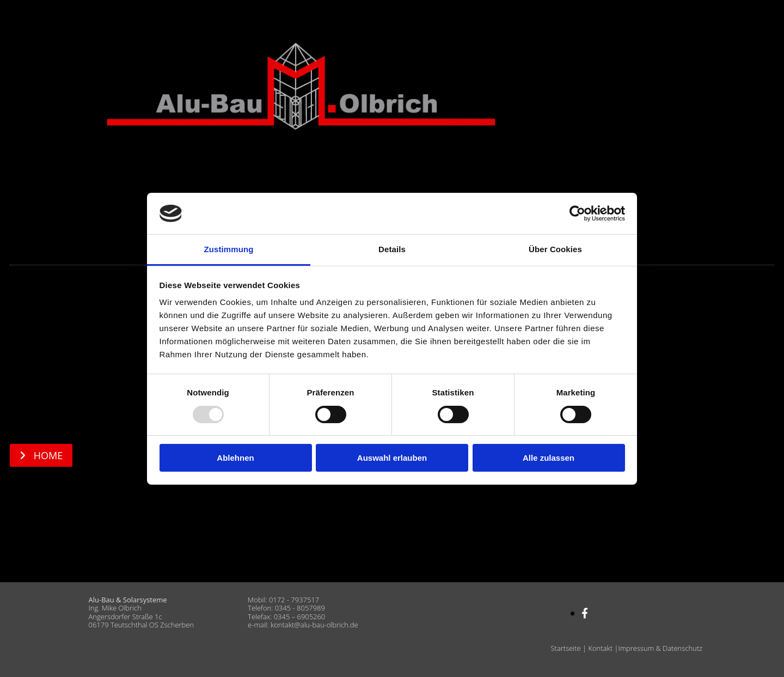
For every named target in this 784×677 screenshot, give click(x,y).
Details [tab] (392, 249)
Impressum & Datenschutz (660, 648)
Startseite (566, 648)
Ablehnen (235, 458)
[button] (41, 455)
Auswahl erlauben (392, 458)
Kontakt (600, 648)
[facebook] (585, 613)
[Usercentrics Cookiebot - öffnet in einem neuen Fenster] (577, 214)
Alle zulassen (549, 458)
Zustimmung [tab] (229, 249)
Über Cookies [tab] (555, 249)
